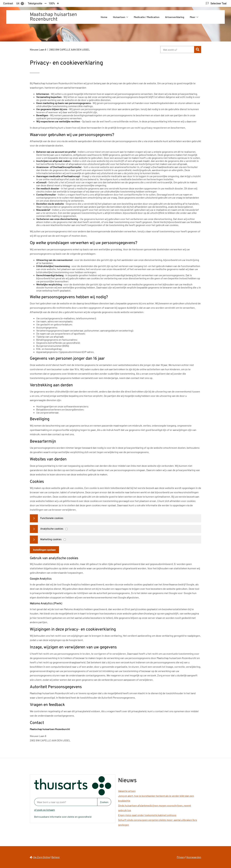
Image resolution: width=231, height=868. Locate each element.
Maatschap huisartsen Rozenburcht (53, 17)
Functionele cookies (52, 518)
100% (52, 3)
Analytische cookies (52, 529)
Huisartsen (119, 17)
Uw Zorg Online (42, 857)
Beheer (56, 857)
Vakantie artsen (127, 791)
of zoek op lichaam (45, 810)
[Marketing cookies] (65, 540)
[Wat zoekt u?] (177, 50)
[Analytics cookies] (66, 529)
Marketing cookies (51, 540)
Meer (193, 17)
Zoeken (104, 802)
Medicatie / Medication (147, 17)
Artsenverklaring (175, 17)
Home (104, 17)
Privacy (181, 857)
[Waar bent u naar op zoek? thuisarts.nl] (66, 802)
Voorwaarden (194, 857)
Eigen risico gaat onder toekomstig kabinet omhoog (147, 815)
